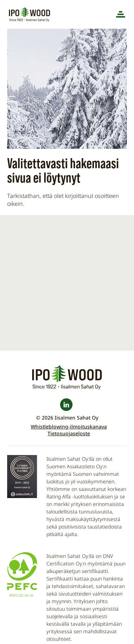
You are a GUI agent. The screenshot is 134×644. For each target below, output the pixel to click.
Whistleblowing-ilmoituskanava (69, 427)
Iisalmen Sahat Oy (30, 14)
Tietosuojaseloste (69, 433)
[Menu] (121, 14)
